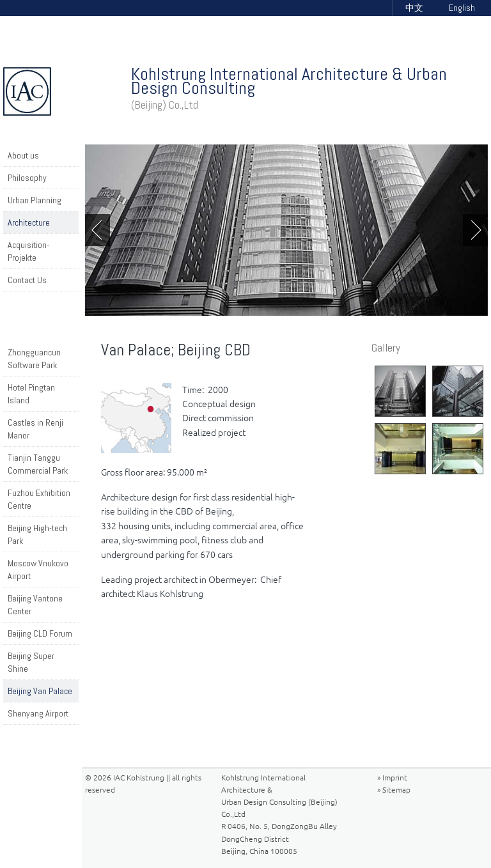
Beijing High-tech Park (37, 534)
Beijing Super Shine (31, 662)
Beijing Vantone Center (35, 605)
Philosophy (27, 178)
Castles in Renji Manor (35, 429)
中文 (414, 8)
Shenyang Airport (38, 713)
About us (23, 155)
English (462, 8)
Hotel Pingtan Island (31, 394)
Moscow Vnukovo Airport (38, 570)
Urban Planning (35, 200)
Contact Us (27, 280)
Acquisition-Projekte (28, 251)
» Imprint (392, 778)
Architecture (29, 222)
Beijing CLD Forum (40, 633)
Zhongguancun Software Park (34, 359)
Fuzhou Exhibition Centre (39, 499)
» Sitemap (394, 790)
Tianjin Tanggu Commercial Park (38, 464)
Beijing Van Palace (40, 691)
